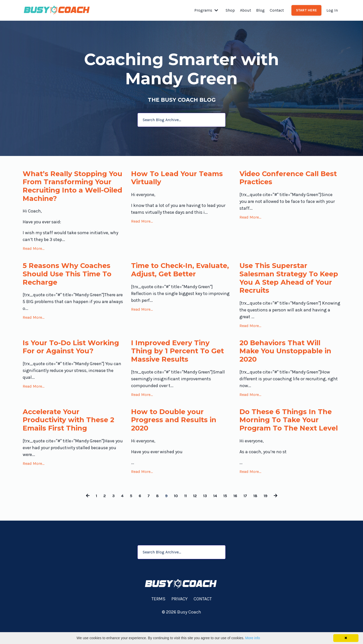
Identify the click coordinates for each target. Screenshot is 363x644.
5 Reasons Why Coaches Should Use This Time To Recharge (71, 279)
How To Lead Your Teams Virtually (180, 179)
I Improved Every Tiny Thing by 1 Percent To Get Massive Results (174, 359)
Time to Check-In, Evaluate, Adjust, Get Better (172, 279)
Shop (230, 10)
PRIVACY (179, 620)
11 (184, 517)
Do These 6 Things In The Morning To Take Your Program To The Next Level (290, 435)
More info (253, 638)
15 (227, 517)
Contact (277, 10)
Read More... (34, 252)
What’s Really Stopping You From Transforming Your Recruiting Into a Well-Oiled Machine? (70, 188)
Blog (260, 10)
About (246, 10)
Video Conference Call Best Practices (283, 179)
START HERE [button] (307, 10)
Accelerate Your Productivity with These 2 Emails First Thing (70, 431)
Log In (332, 10)
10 (174, 517)
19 (270, 517)
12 (194, 517)
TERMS (158, 620)
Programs (206, 10)
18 (260, 517)
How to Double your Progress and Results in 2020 (178, 431)
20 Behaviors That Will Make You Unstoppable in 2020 (290, 359)
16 (238, 517)
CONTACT (203, 620)
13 (205, 517)
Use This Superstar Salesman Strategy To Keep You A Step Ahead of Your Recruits (286, 283)
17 (249, 517)
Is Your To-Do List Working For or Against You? (69, 359)
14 (216, 517)
